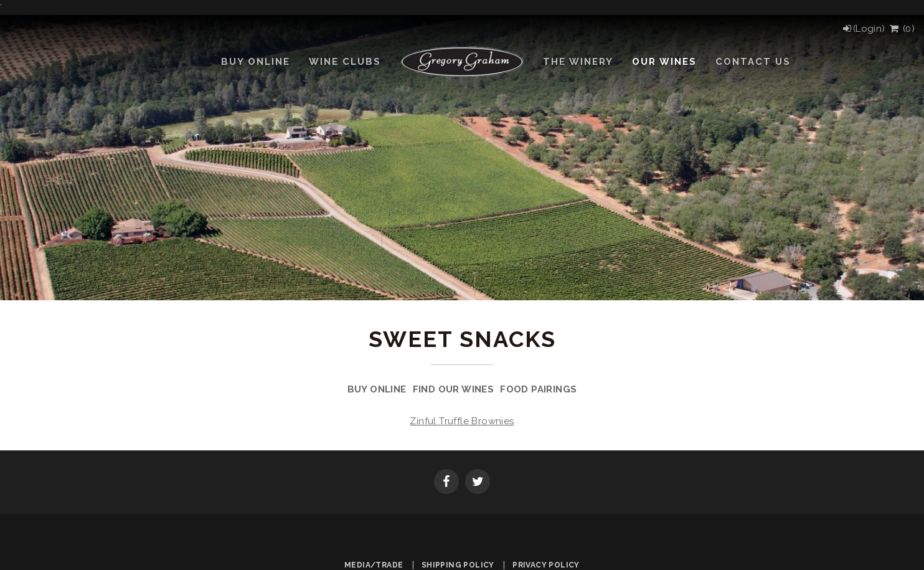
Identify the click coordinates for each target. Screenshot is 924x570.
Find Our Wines (454, 389)
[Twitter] (478, 483)
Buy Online (377, 389)
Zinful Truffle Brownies (462, 421)
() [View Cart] (901, 29)
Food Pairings (538, 389)
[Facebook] (446, 483)
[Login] (863, 29)
